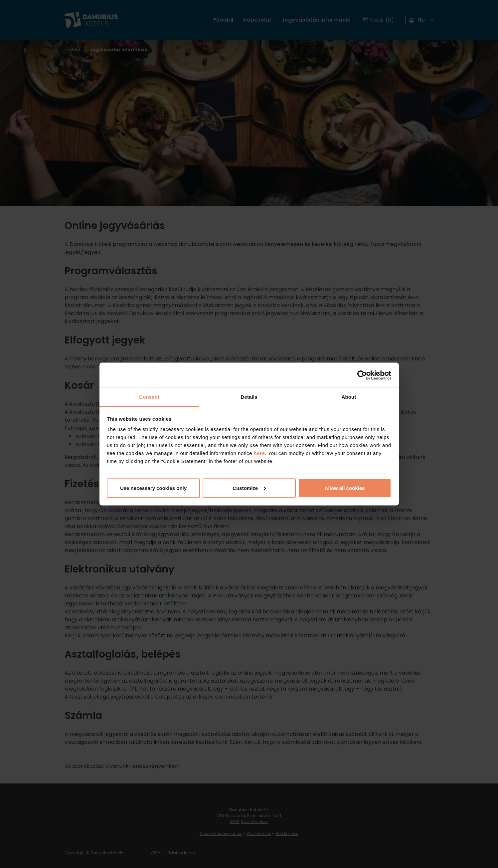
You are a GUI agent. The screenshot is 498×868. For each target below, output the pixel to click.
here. (261, 453)
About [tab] (349, 397)
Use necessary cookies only (153, 488)
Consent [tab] (149, 397)
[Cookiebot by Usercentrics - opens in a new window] (362, 375)
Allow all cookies (345, 488)
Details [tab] (249, 397)
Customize (249, 488)
